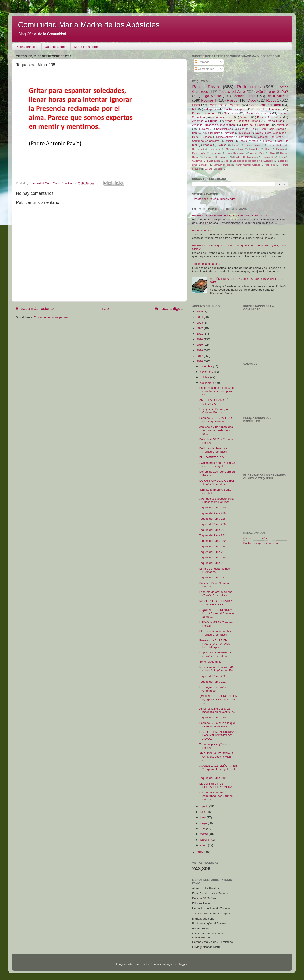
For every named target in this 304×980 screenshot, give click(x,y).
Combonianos (222, 157)
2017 (200, 356)
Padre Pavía (206, 87)
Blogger (182, 964)
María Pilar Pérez (223, 165)
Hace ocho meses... (205, 231)
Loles (241, 129)
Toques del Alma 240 (212, 507)
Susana (208, 169)
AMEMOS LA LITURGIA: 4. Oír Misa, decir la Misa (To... (217, 757)
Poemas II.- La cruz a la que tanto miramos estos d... (217, 725)
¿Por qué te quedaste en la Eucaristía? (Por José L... (217, 500)
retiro (255, 141)
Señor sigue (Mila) (211, 662)
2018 (200, 350)
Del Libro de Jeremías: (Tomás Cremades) (214, 450)
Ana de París (257, 153)
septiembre (207, 383)
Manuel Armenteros (258, 113)
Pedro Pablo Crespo (272, 129)
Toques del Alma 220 (212, 717)
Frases (232, 100)
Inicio (104, 309)
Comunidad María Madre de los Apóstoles (89, 25)
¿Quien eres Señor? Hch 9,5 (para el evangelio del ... (217, 464)
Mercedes (254, 149)
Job (226, 161)
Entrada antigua (169, 309)
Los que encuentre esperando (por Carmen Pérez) (216, 796)
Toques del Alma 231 (212, 535)
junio (203, 817)
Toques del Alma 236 (212, 524)
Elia (252, 129)
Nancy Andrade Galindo (248, 165)
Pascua (208, 145)
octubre (205, 377)
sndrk (145, 964)
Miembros (283, 125)
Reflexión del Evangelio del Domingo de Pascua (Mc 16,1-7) (230, 216)
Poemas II (209, 100)
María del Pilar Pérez (269, 137)
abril (203, 829)
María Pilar (275, 121)
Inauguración (213, 161)
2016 (200, 361)
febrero (205, 840)
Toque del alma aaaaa (206, 264)
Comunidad (198, 149)
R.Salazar (203, 129)
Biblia (272, 153)
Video (252, 100)
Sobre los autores (86, 47)
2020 (200, 339)
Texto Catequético (236, 153)
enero (204, 845)
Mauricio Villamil (235, 149)
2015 (200, 852)
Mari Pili (206, 165)
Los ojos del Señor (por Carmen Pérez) (214, 411)
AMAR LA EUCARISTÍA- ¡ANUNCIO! (215, 402)
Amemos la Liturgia (205, 121)
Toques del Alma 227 (212, 552)
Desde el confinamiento (267, 109)
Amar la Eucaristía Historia (243, 121)
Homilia (196, 133)
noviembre (207, 372)
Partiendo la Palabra (225, 105)
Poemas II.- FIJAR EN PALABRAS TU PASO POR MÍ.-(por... (215, 644)
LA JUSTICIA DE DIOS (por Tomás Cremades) (217, 482)
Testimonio (216, 153)
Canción (236, 145)
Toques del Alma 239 (212, 513)
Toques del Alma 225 (212, 557)
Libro (196, 105)
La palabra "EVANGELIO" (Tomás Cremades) (216, 654)
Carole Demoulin (254, 145)
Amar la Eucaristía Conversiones (213, 125)
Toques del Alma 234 (212, 530)
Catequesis (231, 113)
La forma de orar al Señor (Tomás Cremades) (216, 594)
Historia (267, 141)
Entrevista (215, 149)
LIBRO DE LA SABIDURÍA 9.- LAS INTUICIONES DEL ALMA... (218, 735)
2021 (200, 334)
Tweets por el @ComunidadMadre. (214, 199)
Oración (229, 141)
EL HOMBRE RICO (212, 457)
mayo (204, 823)
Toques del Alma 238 (212, 519)
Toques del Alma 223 (212, 577)
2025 (200, 311)
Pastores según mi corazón (261, 543)
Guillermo (197, 161)
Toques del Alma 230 (212, 541)
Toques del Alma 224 (212, 563)
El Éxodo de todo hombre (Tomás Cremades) (215, 633)
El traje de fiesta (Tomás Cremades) (215, 570)
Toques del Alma (232, 91)
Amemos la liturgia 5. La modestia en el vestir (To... (218, 710)
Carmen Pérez (244, 96)
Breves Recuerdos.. (270, 117)
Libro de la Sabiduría (256, 125)
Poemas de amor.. (204, 113)
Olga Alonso (211, 96)
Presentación (199, 153)
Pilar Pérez (270, 165)
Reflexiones (249, 87)
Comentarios (204, 69)
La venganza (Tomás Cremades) (212, 689)
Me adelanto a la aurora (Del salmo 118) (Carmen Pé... (217, 669)
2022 (200, 328)
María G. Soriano (202, 137)
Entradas (202, 62)
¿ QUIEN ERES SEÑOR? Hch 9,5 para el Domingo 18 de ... (217, 613)
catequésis (211, 109)
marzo (204, 834)
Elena (282, 157)
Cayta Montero (276, 145)
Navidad (230, 133)
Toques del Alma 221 (212, 682)
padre (219, 169)
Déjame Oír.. (268, 157)
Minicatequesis (225, 137)
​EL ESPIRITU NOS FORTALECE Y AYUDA (216, 785)
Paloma (280, 149)
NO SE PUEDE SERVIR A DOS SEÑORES (216, 603)
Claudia (207, 157)
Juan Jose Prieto (222, 117)
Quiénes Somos (56, 47)
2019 (200, 345)
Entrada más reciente (35, 309)
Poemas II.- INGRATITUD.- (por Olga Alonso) (216, 420)
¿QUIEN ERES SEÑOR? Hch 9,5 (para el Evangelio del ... (218, 700)
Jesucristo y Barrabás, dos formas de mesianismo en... (216, 430)
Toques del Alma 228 (212, 546)
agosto (205, 806)
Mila (195, 109)
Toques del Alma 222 (212, 676)
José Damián (245, 137)
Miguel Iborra (213, 133)
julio (203, 812)
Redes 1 (273, 100)
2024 (200, 317)
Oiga (268, 149)
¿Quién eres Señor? (272, 91)
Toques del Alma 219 (212, 778)
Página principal (27, 47)
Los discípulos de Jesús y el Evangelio (253, 161)
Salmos (222, 145)
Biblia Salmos (277, 96)
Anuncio (245, 117)
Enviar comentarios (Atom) (51, 317)
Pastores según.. (235, 109)
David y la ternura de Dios (269, 133)
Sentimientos (224, 129)
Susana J (245, 133)
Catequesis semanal (265, 105)
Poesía (243, 141)
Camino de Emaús (255, 538)
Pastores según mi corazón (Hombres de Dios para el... (217, 391)
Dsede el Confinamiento (246, 157)
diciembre (206, 366)
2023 (200, 323)
